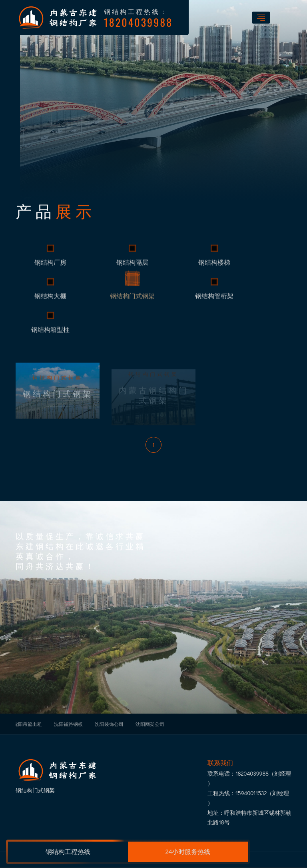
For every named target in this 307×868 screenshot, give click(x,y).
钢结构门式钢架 (132, 301)
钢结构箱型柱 (50, 335)
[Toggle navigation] (261, 18)
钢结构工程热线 (68, 851)
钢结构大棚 (50, 301)
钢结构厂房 (50, 268)
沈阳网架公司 (150, 724)
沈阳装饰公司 (109, 724)
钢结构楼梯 (214, 268)
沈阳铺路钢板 (68, 724)
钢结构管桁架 (214, 301)
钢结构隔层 (132, 268)
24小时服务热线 (188, 851)
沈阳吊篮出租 (28, 724)
